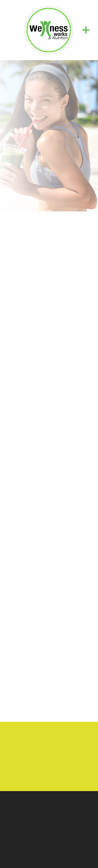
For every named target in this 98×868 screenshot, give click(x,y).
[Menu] (86, 30)
